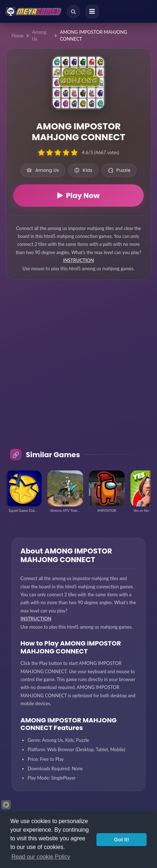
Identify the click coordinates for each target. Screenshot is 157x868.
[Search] (73, 12)
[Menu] (92, 12)
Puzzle (119, 170)
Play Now (78, 196)
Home (18, 36)
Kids (83, 170)
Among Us (39, 35)
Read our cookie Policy (41, 857)
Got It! (122, 840)
